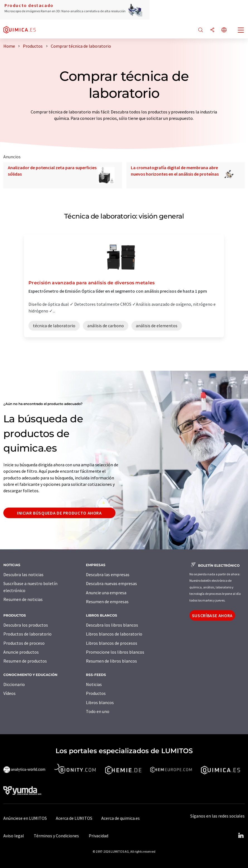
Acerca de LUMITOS (74, 818)
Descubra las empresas (108, 574)
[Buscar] (201, 30)
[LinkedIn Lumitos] (241, 836)
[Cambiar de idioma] (224, 30)
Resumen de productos (25, 661)
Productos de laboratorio (27, 634)
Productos (96, 693)
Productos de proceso (24, 643)
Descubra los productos (26, 625)
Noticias (94, 684)
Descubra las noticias (23, 574)
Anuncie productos (21, 652)
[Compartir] (212, 30)
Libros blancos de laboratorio (114, 634)
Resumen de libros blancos (111, 661)
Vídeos (9, 693)
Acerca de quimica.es (121, 818)
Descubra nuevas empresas (111, 583)
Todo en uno (98, 711)
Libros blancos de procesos (112, 643)
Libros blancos (100, 702)
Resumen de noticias (23, 599)
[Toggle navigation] (241, 31)
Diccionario (14, 684)
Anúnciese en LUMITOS (25, 818)
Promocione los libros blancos (115, 652)
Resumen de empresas (107, 602)
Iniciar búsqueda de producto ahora (59, 513)
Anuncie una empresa (106, 593)
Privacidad (98, 836)
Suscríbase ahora (212, 615)
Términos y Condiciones (56, 836)
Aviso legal (14, 836)
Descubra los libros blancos (112, 625)
